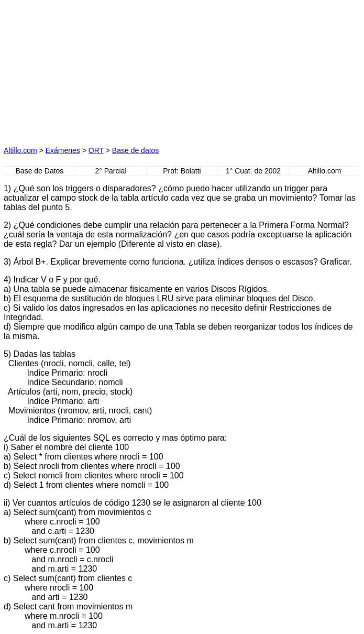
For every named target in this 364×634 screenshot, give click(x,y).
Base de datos (136, 150)
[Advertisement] (85, 69)
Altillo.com (20, 150)
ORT (96, 150)
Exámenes (63, 150)
